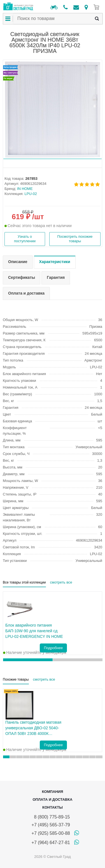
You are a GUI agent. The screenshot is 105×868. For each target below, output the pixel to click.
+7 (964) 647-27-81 (51, 843)
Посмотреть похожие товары (75, 239)
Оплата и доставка (52, 799)
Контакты (53, 807)
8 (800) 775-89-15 (51, 817)
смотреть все (61, 582)
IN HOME (25, 189)
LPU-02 (31, 194)
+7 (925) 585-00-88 (51, 833)
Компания (53, 792)
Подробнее (53, 648)
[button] (53, 159)
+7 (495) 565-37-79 (51, 825)
